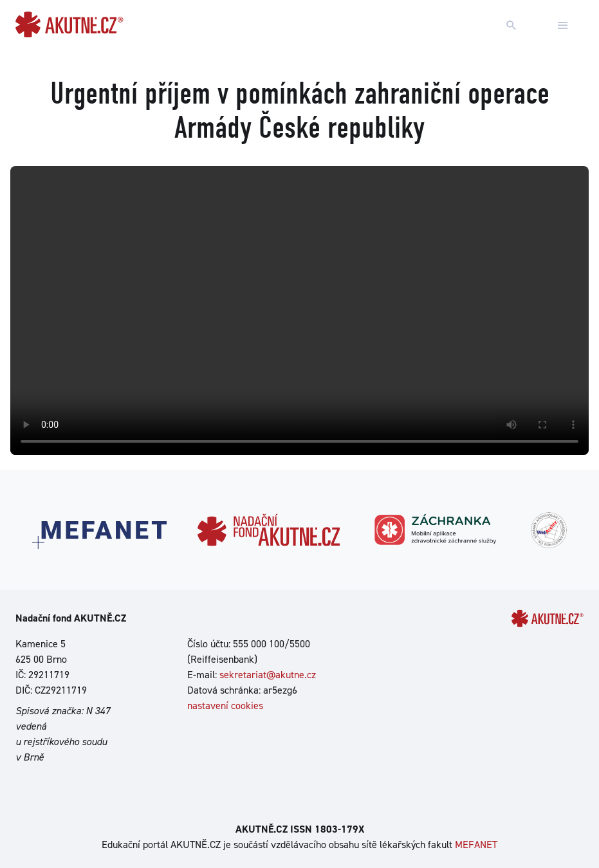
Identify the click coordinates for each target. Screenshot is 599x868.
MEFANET (476, 845)
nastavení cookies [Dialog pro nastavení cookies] (225, 706)
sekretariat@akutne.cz (268, 675)
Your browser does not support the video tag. (299, 311)
